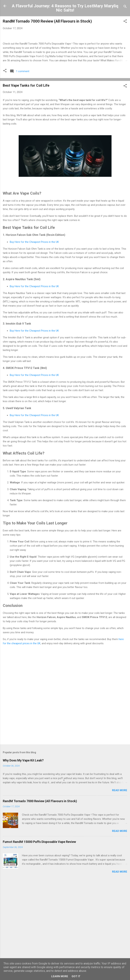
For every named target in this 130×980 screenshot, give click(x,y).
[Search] (125, 7)
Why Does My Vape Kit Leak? (23, 839)
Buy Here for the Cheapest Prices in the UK (34, 321)
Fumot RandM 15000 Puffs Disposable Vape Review (39, 921)
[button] (125, 22)
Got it (76, 976)
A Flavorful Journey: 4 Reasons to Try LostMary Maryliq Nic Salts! (65, 8)
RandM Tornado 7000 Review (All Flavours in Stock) (47, 21)
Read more (120, 869)
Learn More (60, 976)
